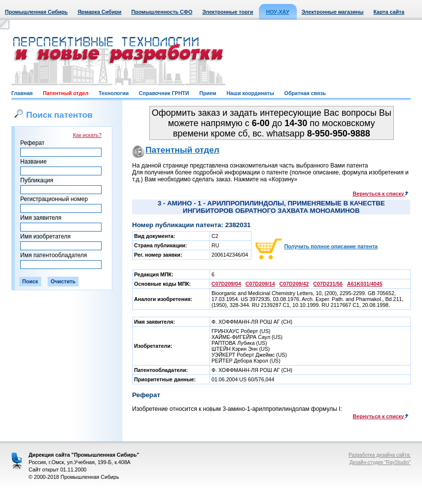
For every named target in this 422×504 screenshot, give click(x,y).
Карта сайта (389, 12)
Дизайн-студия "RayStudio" (380, 462)
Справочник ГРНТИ (164, 93)
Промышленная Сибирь (36, 12)
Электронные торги (228, 12)
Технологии (114, 93)
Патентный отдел (66, 93)
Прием (208, 93)
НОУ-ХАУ (278, 12)
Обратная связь (305, 93)
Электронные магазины (333, 12)
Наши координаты (250, 93)
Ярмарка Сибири (99, 12)
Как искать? (87, 135)
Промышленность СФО (162, 12)
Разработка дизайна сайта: (380, 455)
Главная (22, 93)
